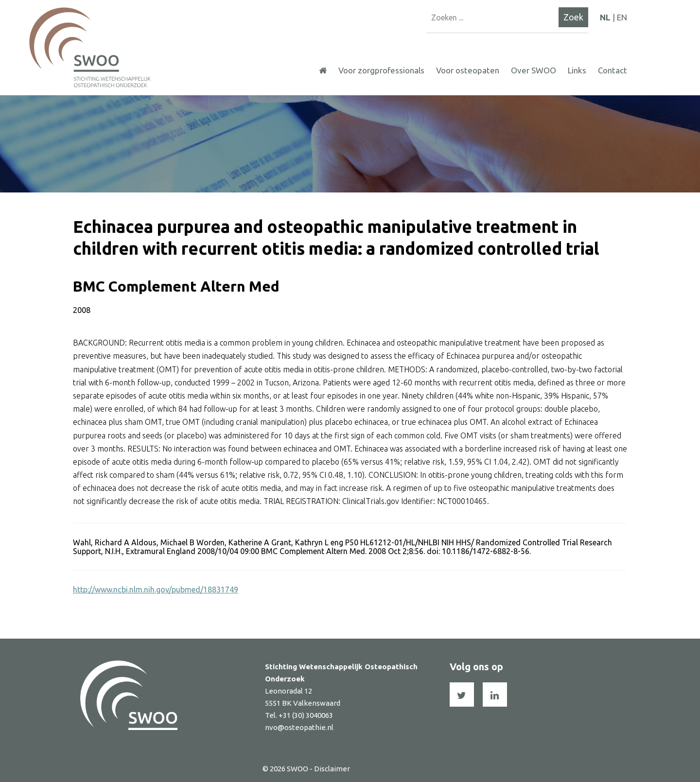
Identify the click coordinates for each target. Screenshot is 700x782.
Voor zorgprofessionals (381, 70)
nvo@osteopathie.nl (299, 727)
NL (605, 17)
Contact (612, 70)
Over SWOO (534, 70)
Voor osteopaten (468, 70)
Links (577, 70)
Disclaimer (332, 769)
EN (622, 17)
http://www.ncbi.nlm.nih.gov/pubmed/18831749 (156, 590)
